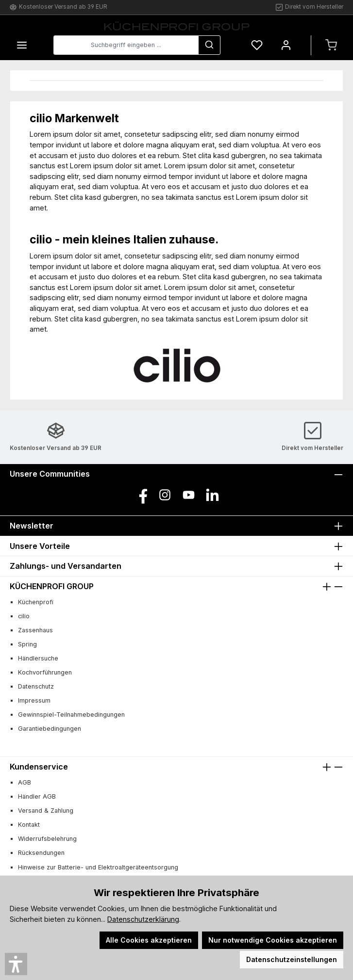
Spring (27, 644)
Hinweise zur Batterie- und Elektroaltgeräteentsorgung (98, 867)
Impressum (34, 700)
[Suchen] (209, 45)
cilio (24, 616)
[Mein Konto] (286, 45)
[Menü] (22, 45)
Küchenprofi (36, 602)
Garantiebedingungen (50, 729)
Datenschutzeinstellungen (292, 959)
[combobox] (126, 45)
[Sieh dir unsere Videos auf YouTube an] (189, 495)
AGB (25, 782)
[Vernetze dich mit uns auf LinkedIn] (212, 495)
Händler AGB (37, 796)
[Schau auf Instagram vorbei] (165, 495)
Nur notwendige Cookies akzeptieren (273, 940)
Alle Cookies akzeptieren (149, 940)
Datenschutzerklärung (143, 919)
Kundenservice (39, 767)
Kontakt (29, 825)
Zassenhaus (35, 630)
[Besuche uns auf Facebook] (141, 495)
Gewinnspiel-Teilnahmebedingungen (71, 715)
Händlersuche (38, 658)
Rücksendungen (41, 853)
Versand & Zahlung (46, 811)
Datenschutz (36, 686)
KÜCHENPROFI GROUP (52, 586)
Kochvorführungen (45, 672)
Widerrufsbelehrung (47, 839)
